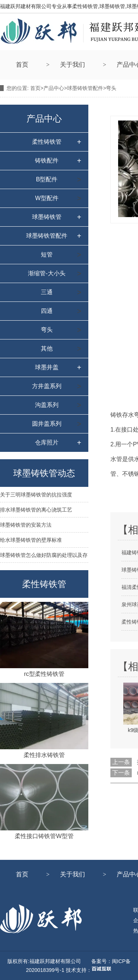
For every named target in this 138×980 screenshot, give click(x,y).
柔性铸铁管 (47, 142)
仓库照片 (47, 442)
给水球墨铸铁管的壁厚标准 (31, 540)
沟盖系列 (47, 405)
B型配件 (47, 179)
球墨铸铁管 (47, 217)
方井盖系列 (47, 386)
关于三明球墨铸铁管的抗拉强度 (36, 495)
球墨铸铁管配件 (85, 88)
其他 (47, 348)
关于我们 (72, 65)
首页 (22, 65)
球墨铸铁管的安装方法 (26, 525)
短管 (47, 254)
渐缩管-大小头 (47, 273)
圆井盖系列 (47, 424)
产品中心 (54, 88)
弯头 (47, 330)
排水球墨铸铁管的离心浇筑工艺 (36, 510)
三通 (47, 292)
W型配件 (47, 198)
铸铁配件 (47, 161)
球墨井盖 (47, 367)
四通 (47, 311)
